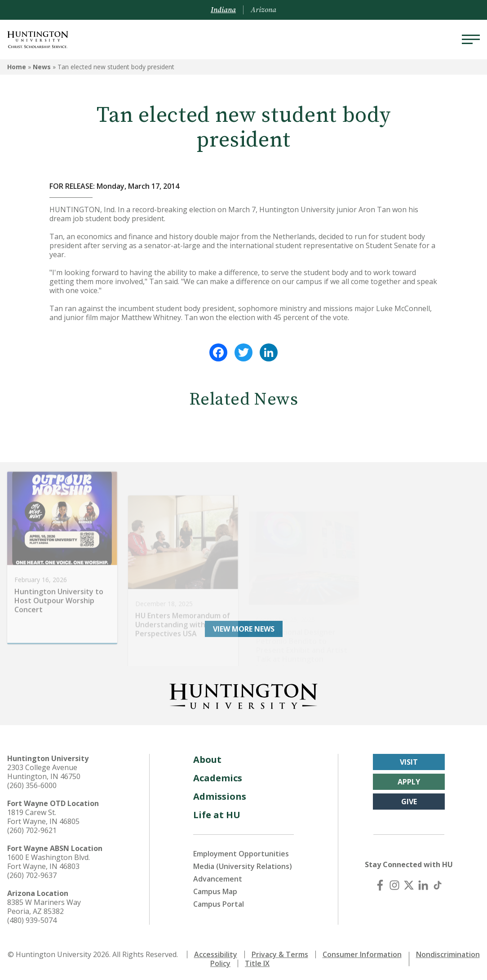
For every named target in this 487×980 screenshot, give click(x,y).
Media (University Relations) (243, 864)
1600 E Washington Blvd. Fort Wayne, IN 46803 (49, 860)
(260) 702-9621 (32, 828)
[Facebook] (380, 883)
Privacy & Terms (280, 952)
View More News (244, 627)
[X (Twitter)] (409, 883)
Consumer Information (362, 952)
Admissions (220, 794)
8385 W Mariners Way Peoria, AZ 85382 (44, 904)
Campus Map (215, 889)
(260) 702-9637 (32, 873)
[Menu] (471, 40)
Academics (218, 776)
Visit (409, 760)
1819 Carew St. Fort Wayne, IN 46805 (43, 815)
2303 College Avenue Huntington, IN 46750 (44, 770)
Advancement (218, 877)
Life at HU (217, 813)
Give (409, 799)
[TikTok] (438, 883)
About (207, 757)
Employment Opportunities (241, 851)
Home (17, 67)
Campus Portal (219, 902)
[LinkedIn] (423, 883)
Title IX (257, 961)
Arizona (263, 10)
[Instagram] (394, 883)
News (42, 67)
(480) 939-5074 (32, 918)
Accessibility (216, 952)
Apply (409, 780)
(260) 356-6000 (32, 783)
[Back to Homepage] (243, 692)
